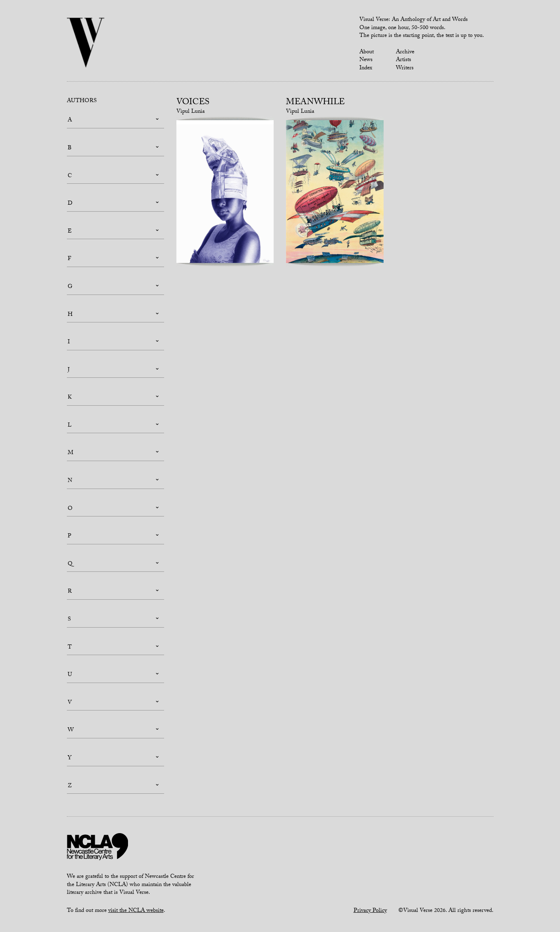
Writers (405, 69)
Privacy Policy (370, 911)
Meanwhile (315, 103)
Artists (403, 60)
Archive (405, 53)
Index (366, 69)
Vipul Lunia (191, 112)
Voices (193, 103)
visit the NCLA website (136, 911)
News (366, 60)
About (367, 53)
